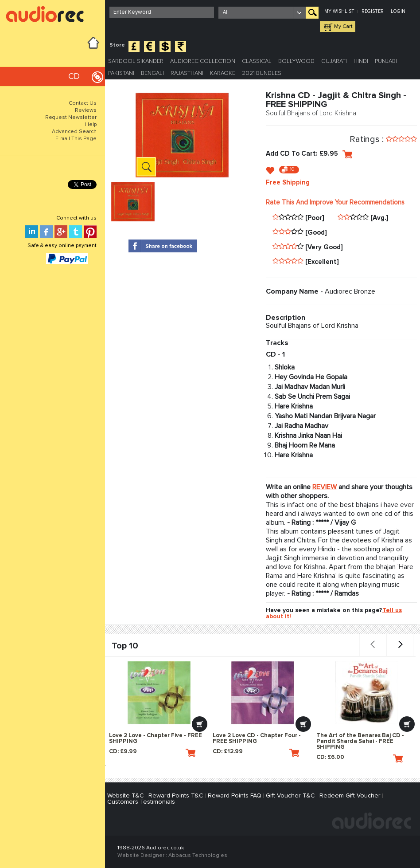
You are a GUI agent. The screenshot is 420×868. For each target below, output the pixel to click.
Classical (257, 61)
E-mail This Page (76, 139)
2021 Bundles (262, 73)
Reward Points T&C (176, 796)
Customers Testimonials (141, 802)
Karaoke (223, 73)
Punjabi (386, 61)
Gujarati (334, 61)
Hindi (361, 61)
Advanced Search (74, 132)
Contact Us (83, 103)
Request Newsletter (71, 118)
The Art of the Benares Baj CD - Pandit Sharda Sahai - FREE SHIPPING (360, 741)
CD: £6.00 (360, 758)
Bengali (152, 73)
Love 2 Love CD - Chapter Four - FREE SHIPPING (257, 738)
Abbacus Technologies (198, 856)
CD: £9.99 (152, 753)
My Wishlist (339, 11)
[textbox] (162, 12)
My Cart (343, 27)
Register (373, 11)
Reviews (86, 110)
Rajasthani (187, 73)
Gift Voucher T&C (290, 796)
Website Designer (141, 856)
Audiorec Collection (203, 61)
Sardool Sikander (136, 61)
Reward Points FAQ (235, 796)
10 (292, 169)
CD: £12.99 (256, 753)
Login (398, 11)
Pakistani (121, 73)
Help (91, 125)
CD (74, 77)
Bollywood (296, 61)
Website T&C (126, 796)
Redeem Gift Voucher (350, 796)
